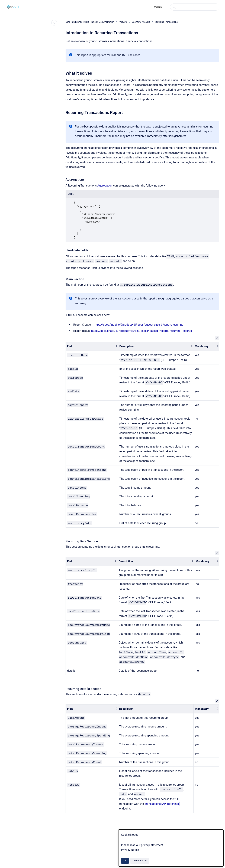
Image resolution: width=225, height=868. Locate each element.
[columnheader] (92, 346)
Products (123, 22)
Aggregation (105, 186)
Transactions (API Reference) (163, 804)
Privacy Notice (130, 850)
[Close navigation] (54, 23)
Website (158, 7)
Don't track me (140, 861)
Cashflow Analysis (141, 22)
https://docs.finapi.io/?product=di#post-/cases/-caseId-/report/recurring (139, 325)
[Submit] (174, 7)
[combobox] (195, 7)
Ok (125, 861)
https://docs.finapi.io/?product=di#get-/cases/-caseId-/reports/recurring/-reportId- (142, 331)
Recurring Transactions (166, 22)
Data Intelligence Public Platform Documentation (90, 22)
